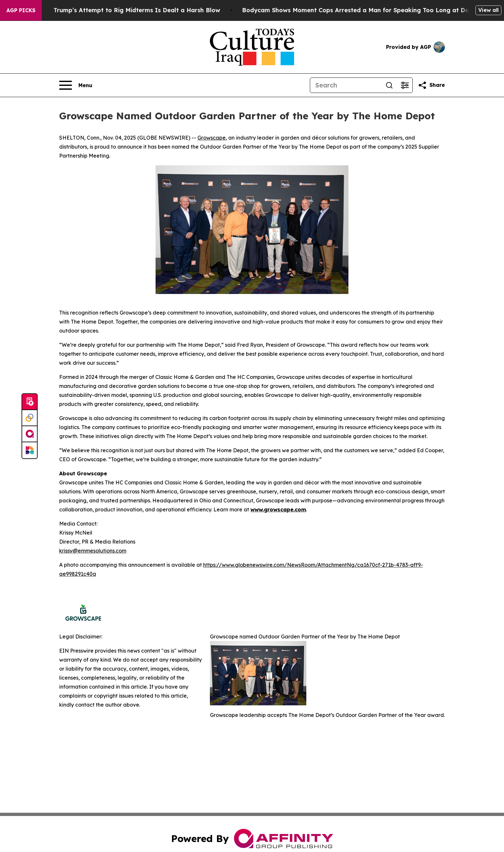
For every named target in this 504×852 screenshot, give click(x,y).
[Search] (346, 85)
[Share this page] (431, 85)
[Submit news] (30, 402)
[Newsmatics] (30, 450)
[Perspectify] (30, 418)
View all (488, 10)
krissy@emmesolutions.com (93, 551)
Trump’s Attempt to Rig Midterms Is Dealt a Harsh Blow (146, 10)
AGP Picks (21, 10)
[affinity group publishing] (30, 434)
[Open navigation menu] (76, 85)
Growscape (212, 138)
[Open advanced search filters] (405, 85)
